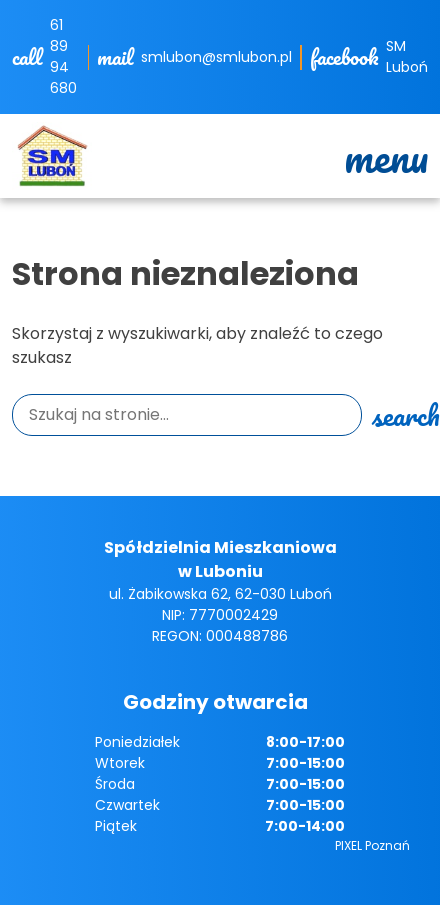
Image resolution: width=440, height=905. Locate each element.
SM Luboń (407, 56)
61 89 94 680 (63, 56)
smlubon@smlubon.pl (216, 57)
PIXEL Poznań (372, 845)
